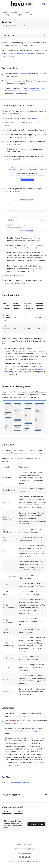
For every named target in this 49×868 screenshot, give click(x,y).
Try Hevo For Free (36, 824)
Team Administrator (31, 88)
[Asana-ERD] (24, 417)
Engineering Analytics (15, 15)
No (18, 812)
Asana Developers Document (17, 783)
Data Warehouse (32, 53)
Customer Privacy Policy (25, 849)
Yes (7, 812)
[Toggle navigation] (5, 4)
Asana (30, 15)
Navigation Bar (31, 118)
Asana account (19, 74)
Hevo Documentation (10, 12)
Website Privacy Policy (25, 844)
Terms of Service (24, 853)
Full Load (37, 458)
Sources (26, 12)
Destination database (13, 53)
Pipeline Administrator (28, 91)
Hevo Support (34, 731)
